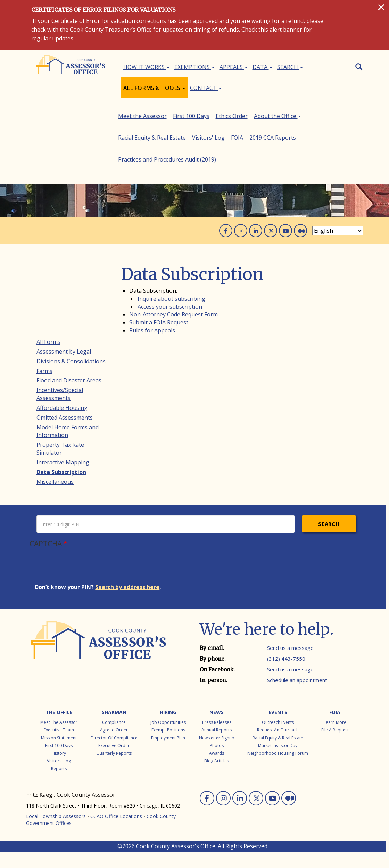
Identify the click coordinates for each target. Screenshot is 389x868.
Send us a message (290, 664)
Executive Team (59, 746)
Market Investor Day (278, 762)
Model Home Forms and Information (68, 352)
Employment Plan (168, 754)
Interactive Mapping (63, 383)
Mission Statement (59, 754)
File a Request (335, 746)
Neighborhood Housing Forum (278, 769)
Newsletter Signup (217, 754)
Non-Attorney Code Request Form (173, 235)
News (217, 728)
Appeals (234, 67)
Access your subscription (170, 228)
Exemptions (194, 67)
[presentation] (88, 586)
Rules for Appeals (152, 251)
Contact (206, 88)
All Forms (48, 263)
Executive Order (114, 762)
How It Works (146, 67)
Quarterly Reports (114, 769)
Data (262, 67)
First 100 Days (55, 422)
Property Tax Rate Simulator (60, 370)
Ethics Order (52, 432)
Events (278, 728)
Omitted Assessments (65, 338)
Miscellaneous (55, 403)
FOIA (43, 470)
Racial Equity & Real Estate (70, 451)
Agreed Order (114, 746)
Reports (59, 784)
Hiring (168, 728)
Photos (217, 762)
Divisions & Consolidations (71, 282)
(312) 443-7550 (286, 675)
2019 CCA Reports (60, 480)
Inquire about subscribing (171, 220)
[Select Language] (338, 152)
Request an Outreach (278, 746)
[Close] (381, 7)
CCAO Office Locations (116, 832)
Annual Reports (217, 746)
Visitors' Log (53, 461)
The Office (59, 728)
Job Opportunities (168, 738)
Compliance (114, 738)
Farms (44, 292)
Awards (217, 769)
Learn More (335, 738)
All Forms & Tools (154, 88)
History (59, 769)
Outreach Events (278, 738)
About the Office (60, 441)
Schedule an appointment (297, 696)
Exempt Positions (168, 746)
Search (290, 67)
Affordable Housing (62, 329)
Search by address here (127, 603)
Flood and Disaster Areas (69, 301)
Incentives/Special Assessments (60, 315)
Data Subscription (61, 393)
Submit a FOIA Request (159, 243)
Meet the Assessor (61, 412)
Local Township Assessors (56, 832)
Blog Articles (217, 777)
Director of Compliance (114, 754)
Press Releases (217, 738)
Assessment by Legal (64, 272)
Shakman (114, 728)
